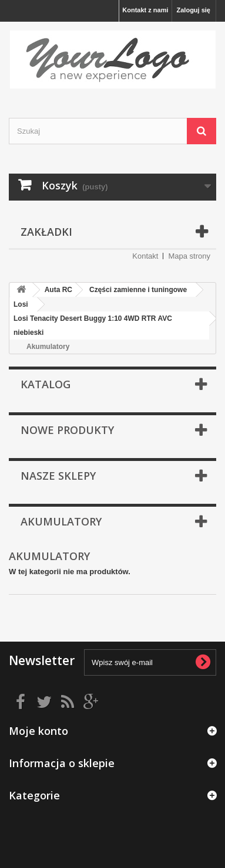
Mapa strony (189, 256)
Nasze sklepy (58, 476)
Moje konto (38, 731)
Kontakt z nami (145, 10)
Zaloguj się (194, 10)
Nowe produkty (67, 430)
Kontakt (145, 256)
